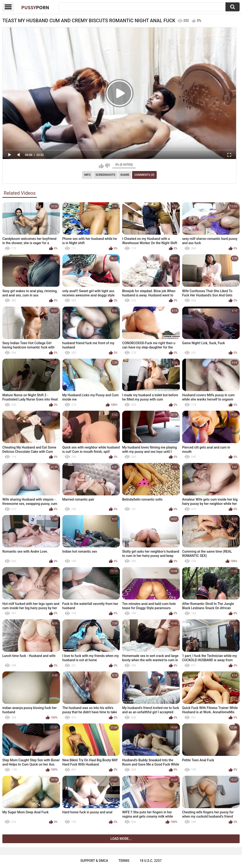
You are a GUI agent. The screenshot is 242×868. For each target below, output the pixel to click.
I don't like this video (107, 166)
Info (87, 175)
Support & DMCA (94, 861)
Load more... (121, 839)
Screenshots (106, 175)
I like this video (101, 166)
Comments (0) (145, 175)
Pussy (35, 7)
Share (125, 175)
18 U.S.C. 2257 (151, 861)
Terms (124, 861)
